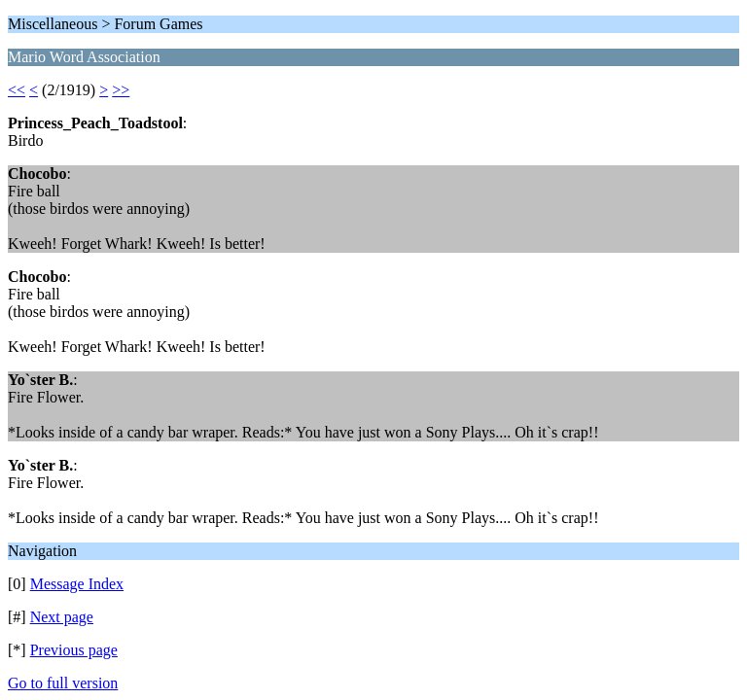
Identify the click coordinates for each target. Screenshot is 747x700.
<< (17, 90)
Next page (62, 617)
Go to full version (63, 683)
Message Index (77, 584)
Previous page (74, 650)
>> (121, 90)
